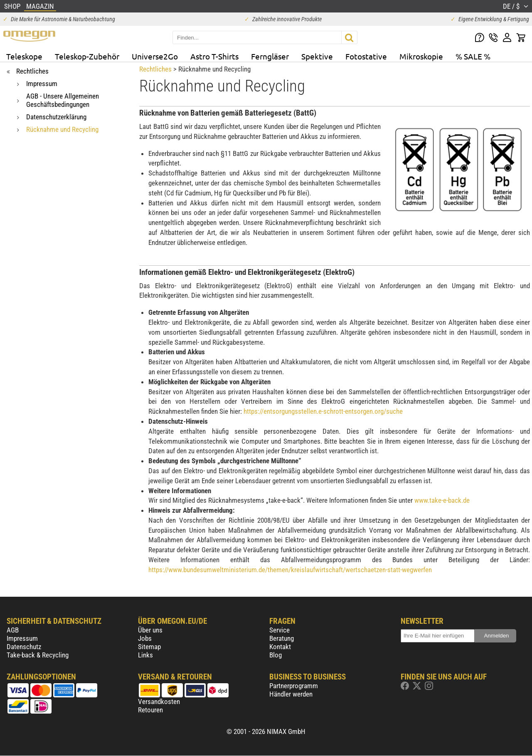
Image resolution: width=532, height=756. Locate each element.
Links (145, 655)
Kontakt (280, 647)
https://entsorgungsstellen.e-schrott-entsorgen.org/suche (323, 411)
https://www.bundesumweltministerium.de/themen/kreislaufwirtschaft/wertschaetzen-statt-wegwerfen (290, 570)
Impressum (22, 638)
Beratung (282, 638)
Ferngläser (270, 56)
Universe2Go (155, 56)
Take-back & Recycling (38, 655)
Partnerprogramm (294, 686)
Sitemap (149, 647)
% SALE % (473, 56)
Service (280, 630)
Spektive (317, 56)
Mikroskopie (421, 56)
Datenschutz (24, 647)
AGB (13, 630)
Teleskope (24, 56)
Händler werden (291, 694)
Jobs (145, 638)
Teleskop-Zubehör (87, 56)
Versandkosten (159, 702)
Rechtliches (155, 69)
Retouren (150, 710)
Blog (276, 655)
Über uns (150, 630)
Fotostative (366, 56)
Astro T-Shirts (214, 56)
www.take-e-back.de (442, 500)
